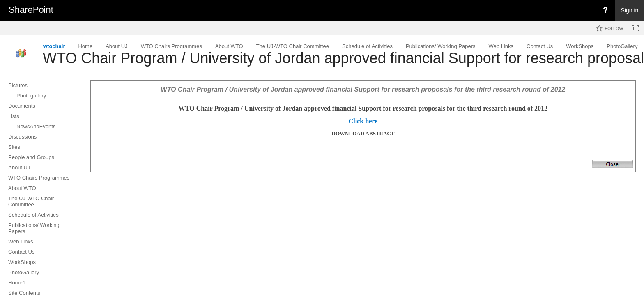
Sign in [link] (630, 10)
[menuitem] (605, 10)
